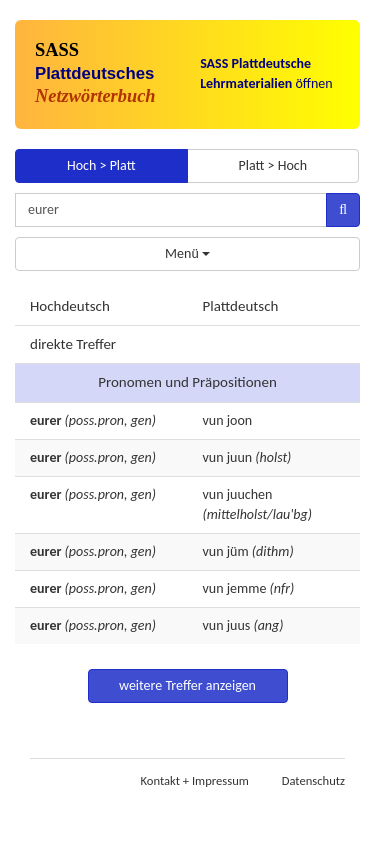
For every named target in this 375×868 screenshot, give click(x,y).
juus (239, 625)
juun (239, 457)
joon (239, 420)
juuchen (250, 494)
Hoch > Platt (101, 165)
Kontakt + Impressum (195, 780)
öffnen (266, 73)
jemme (247, 588)
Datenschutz (313, 780)
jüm (238, 551)
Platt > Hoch (272, 165)
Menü (187, 253)
